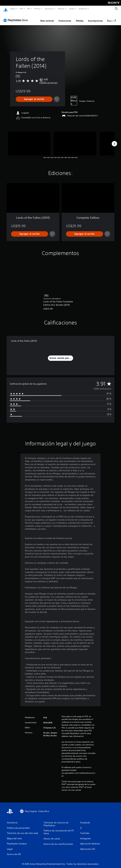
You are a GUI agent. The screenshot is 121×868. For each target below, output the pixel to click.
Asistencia (83, 9)
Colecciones (65, 18)
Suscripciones (95, 18)
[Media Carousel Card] (29, 141)
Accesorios (49, 9)
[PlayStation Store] (16, 17)
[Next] (114, 141)
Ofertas (80, 18)
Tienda (72, 9)
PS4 (29, 9)
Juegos (13, 9)
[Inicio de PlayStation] (6, 9)
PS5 (22, 9)
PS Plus (37, 9)
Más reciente (47, 18)
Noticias (61, 9)
